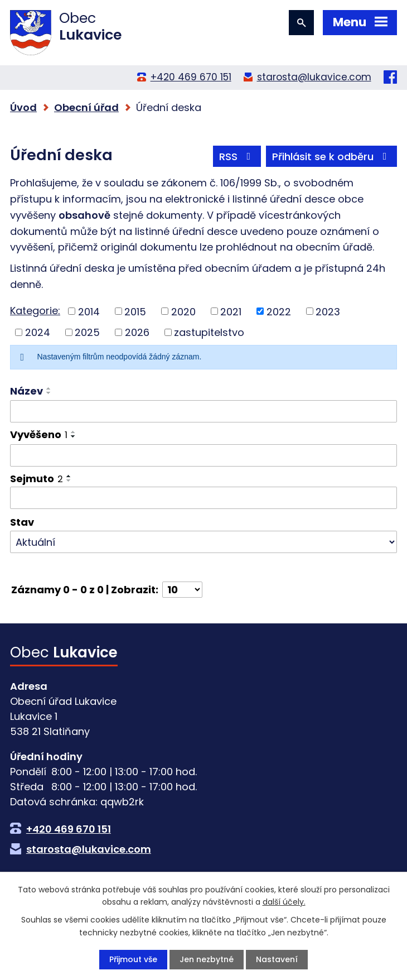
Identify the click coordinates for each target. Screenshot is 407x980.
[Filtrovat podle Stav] (203, 542)
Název (26, 391)
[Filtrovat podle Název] (203, 411)
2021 (231, 311)
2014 (89, 311)
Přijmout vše (133, 959)
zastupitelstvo (209, 332)
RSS (237, 157)
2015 (135, 311)
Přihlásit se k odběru (332, 157)
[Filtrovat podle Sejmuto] (203, 498)
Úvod (23, 107)
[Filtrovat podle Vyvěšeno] (203, 455)
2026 (137, 332)
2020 (183, 311)
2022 (279, 311)
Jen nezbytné (207, 959)
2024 (38, 332)
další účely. (284, 902)
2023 (328, 311)
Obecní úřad (86, 107)
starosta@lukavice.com (314, 77)
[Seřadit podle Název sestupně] (49, 393)
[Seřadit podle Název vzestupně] (49, 388)
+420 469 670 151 (191, 77)
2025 (87, 332)
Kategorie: (35, 311)
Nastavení (277, 959)
